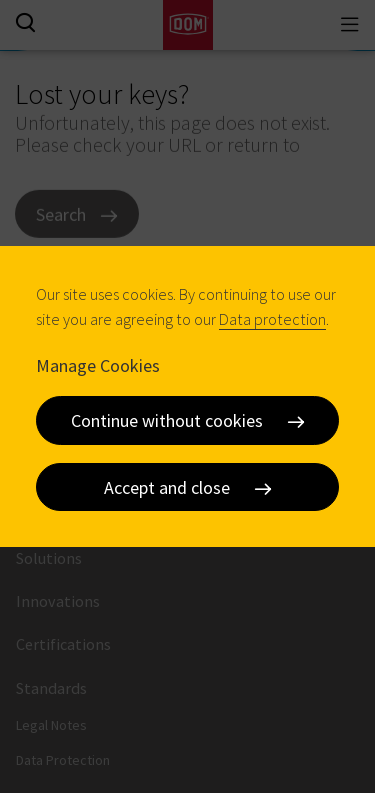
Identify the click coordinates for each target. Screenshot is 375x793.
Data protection (272, 319)
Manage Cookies (98, 364)
